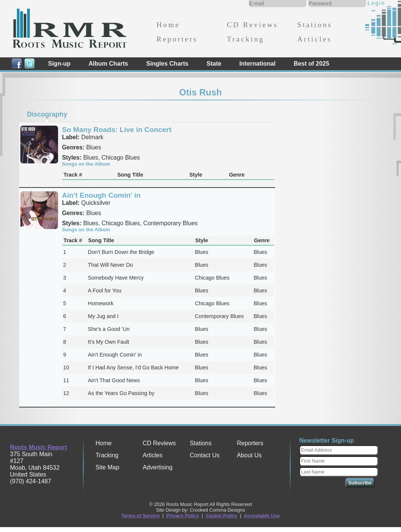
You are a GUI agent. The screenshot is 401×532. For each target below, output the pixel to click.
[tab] (47, 114)
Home (168, 25)
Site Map (107, 467)
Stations (315, 25)
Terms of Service (141, 516)
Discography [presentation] (47, 114)
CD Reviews (253, 25)
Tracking (246, 39)
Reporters (177, 39)
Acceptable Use (262, 516)
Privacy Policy (183, 516)
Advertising (157, 467)
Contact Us (204, 455)
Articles (315, 39)
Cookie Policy (222, 516)
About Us (249, 455)
